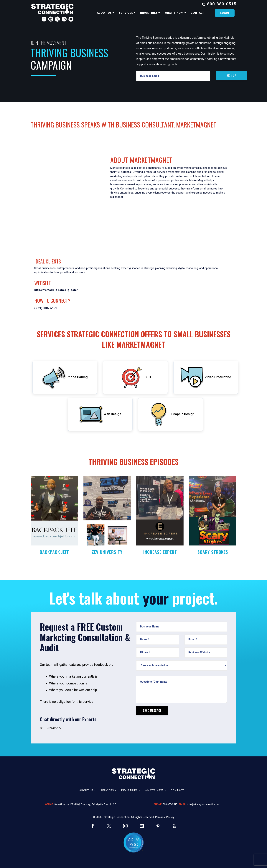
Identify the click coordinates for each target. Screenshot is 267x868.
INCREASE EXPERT (160, 552)
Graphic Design (171, 414)
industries (149, 13)
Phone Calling (65, 377)
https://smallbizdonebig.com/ (56, 290)
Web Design (100, 414)
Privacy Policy (165, 817)
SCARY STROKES (213, 552)
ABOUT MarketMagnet (141, 160)
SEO (135, 377)
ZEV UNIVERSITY (107, 552)
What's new (174, 13)
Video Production (206, 377)
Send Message (152, 711)
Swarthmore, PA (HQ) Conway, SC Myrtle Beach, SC (85, 804)
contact (198, 13)
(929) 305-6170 (46, 308)
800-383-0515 (222, 4)
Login (225, 13)
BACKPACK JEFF (54, 552)
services (126, 13)
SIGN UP (231, 75)
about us (104, 13)
